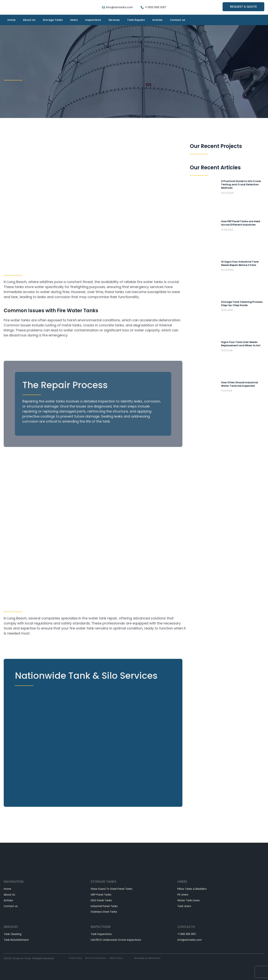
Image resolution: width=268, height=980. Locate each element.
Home (11, 20)
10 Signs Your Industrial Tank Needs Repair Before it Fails (240, 263)
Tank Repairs (136, 20)
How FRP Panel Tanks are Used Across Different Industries (242, 223)
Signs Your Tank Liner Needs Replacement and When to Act (242, 344)
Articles (157, 20)
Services (114, 20)
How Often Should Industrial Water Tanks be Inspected (240, 384)
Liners (74, 20)
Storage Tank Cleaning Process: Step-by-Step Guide (241, 303)
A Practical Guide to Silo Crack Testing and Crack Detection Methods (242, 184)
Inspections (93, 20)
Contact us (178, 20)
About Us (29, 20)
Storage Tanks (53, 20)
